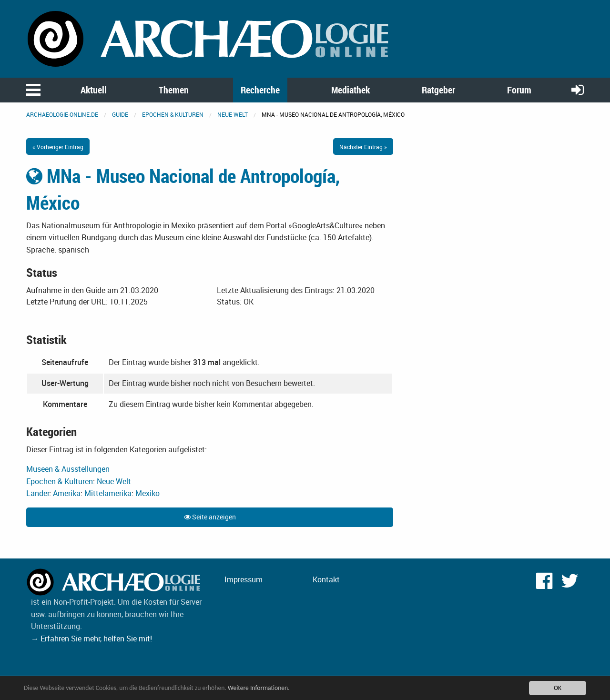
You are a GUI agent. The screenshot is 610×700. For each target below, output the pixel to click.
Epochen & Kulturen (173, 114)
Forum (519, 90)
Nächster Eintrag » (363, 147)
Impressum (244, 579)
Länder (38, 493)
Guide (120, 114)
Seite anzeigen (210, 517)
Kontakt (326, 579)
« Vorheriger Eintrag (58, 147)
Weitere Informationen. (259, 688)
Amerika (67, 493)
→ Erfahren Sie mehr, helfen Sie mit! (91, 639)
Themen (174, 90)
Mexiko (147, 493)
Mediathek (351, 90)
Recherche (260, 90)
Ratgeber (438, 90)
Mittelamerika (108, 493)
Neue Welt (233, 114)
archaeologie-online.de (62, 114)
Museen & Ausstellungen (68, 469)
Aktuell (94, 90)
